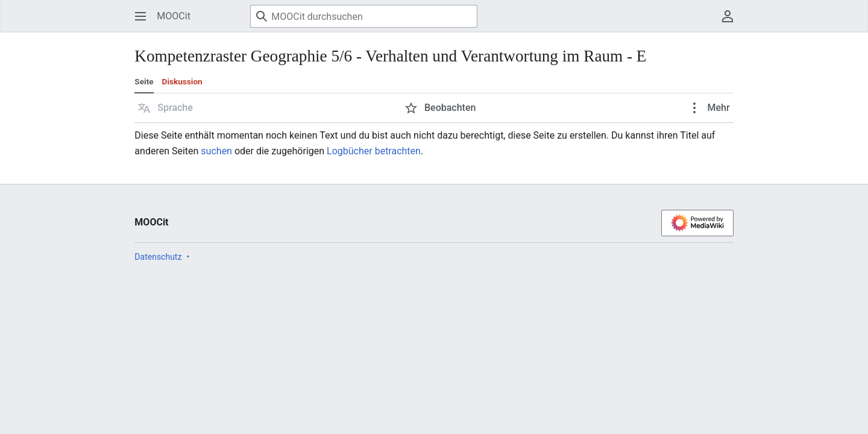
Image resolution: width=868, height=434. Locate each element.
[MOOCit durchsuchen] (364, 16)
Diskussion (182, 81)
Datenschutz (158, 257)
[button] (165, 108)
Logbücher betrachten (374, 151)
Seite (144, 81)
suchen (216, 151)
